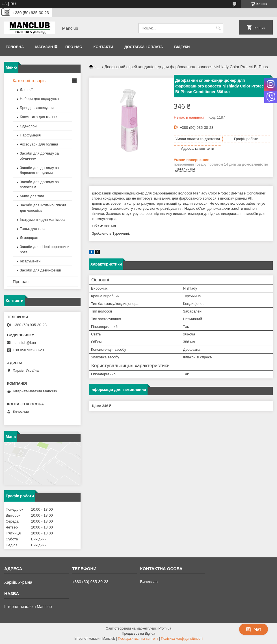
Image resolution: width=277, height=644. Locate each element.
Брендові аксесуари (37, 108)
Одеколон (28, 126)
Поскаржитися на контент (138, 639)
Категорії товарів (29, 81)
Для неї (26, 90)
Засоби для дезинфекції (40, 270)
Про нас (74, 47)
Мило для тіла (32, 196)
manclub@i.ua (24, 343)
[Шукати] (218, 28)
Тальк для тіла (32, 229)
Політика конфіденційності (182, 639)
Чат (254, 629)
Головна (15, 47)
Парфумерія (30, 135)
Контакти (103, 47)
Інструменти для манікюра (42, 220)
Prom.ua (165, 628)
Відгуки (182, 47)
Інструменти (30, 261)
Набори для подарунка (39, 99)
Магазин (44, 47)
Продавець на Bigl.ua (138, 634)
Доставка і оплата (144, 47)
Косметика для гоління (39, 117)
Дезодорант (30, 238)
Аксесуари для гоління (39, 144)
